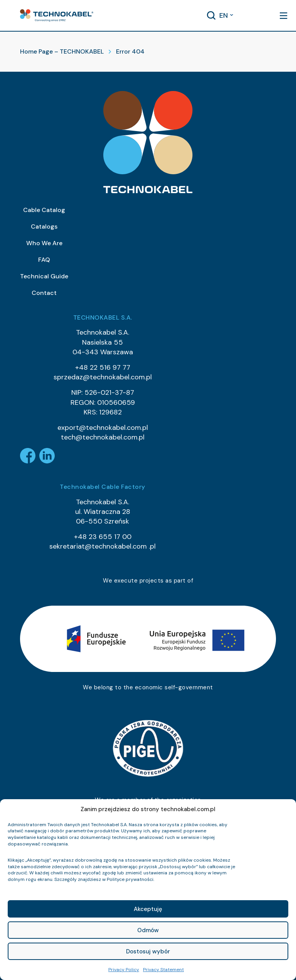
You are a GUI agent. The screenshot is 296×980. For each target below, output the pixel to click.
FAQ (44, 260)
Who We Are (44, 243)
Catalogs (44, 226)
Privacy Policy (124, 970)
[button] (57, 15)
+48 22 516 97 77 (103, 367)
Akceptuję (148, 909)
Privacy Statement (163, 970)
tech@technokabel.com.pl (103, 437)
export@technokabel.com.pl (103, 428)
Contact (44, 293)
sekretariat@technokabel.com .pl (103, 546)
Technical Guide (44, 276)
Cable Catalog (44, 210)
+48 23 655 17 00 (103, 537)
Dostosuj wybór (148, 951)
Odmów (148, 930)
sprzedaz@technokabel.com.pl (103, 377)
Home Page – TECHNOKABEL (62, 51)
